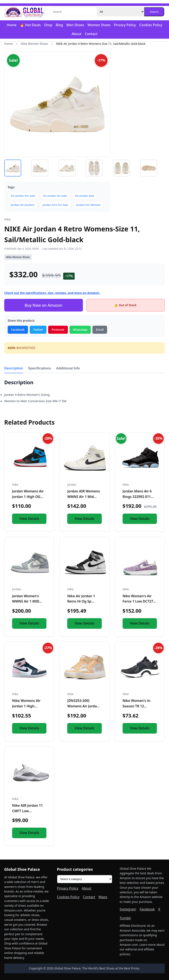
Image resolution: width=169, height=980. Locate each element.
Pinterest (58, 330)
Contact (91, 34)
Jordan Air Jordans (23, 205)
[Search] (73, 12)
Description (14, 368)
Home (12, 25)
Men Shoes (75, 25)
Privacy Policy (125, 25)
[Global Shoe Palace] (24, 12)
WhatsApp (80, 330)
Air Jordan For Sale (23, 196)
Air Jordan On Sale (55, 196)
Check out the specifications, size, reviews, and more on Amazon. (52, 293)
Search (154, 12)
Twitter (38, 330)
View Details (29, 519)
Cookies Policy (151, 25)
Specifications (39, 368)
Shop (48, 25)
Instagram (128, 909)
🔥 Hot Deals (30, 25)
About (77, 34)
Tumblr (126, 918)
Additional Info (68, 368)
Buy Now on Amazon (43, 305)
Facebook (18, 330)
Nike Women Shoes (34, 44)
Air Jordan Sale (84, 196)
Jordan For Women (88, 205)
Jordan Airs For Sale (55, 205)
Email (100, 330)
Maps (103, 897)
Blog (59, 25)
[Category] (120, 12)
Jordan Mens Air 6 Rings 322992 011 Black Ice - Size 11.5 (138, 497)
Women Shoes (99, 25)
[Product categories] (85, 879)
